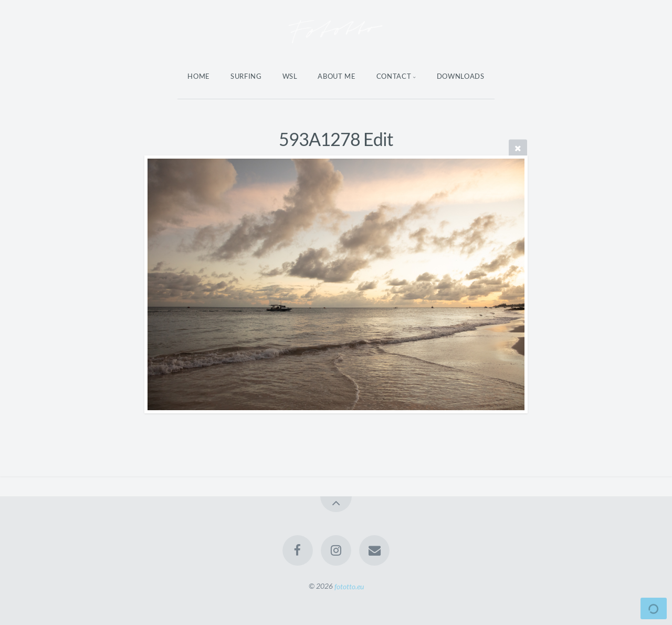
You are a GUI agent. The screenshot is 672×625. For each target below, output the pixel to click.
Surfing (246, 76)
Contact (394, 76)
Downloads (461, 76)
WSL (290, 76)
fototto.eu (349, 586)
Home (199, 76)
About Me (337, 76)
